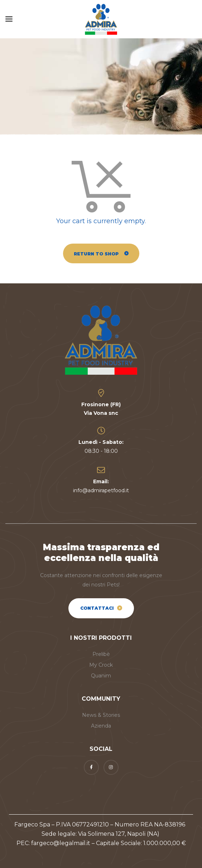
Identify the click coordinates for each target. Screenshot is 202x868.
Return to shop (97, 254)
